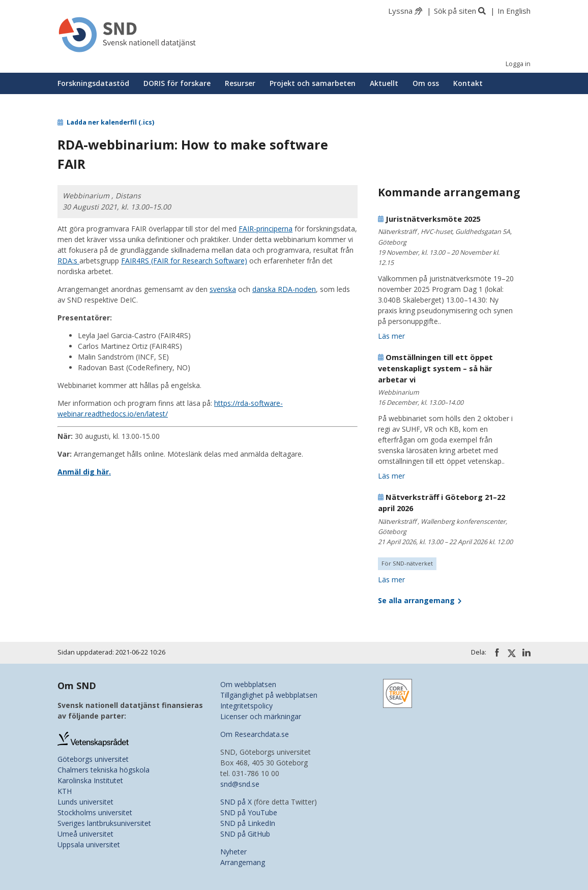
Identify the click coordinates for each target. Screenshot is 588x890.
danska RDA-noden (284, 289)
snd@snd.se (240, 784)
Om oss (426, 83)
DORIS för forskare (177, 83)
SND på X (236, 802)
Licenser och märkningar (261, 716)
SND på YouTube (249, 812)
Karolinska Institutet (90, 780)
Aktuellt (384, 83)
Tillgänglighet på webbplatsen (269, 695)
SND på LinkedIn (248, 823)
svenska (223, 289)
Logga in (518, 64)
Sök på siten (455, 11)
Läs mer (391, 336)
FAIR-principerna (266, 229)
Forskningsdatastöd (93, 83)
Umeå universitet (85, 834)
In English (514, 11)
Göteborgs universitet (93, 759)
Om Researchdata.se (255, 734)
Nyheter (233, 852)
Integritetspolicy (246, 706)
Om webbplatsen (248, 684)
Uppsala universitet (89, 844)
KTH (65, 791)
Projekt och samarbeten (313, 83)
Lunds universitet (85, 802)
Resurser (240, 83)
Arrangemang (243, 862)
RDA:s (68, 261)
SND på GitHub (245, 834)
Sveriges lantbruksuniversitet (104, 823)
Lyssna (400, 11)
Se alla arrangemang (420, 600)
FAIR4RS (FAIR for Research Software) (184, 261)
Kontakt (468, 83)
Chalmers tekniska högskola (104, 770)
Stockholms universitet (95, 812)
